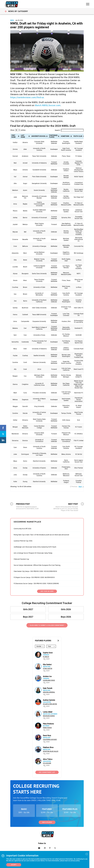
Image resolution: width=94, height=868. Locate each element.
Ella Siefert (47, 664)
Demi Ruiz (47, 735)
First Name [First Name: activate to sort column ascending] (13, 136)
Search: (69, 130)
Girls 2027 (28, 609)
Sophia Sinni (48, 653)
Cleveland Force (49, 680)
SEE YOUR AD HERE (47, 591)
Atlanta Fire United (50, 704)
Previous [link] (74, 487)
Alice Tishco (48, 759)
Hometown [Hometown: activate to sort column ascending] (65, 136)
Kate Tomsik (48, 688)
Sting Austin (48, 669)
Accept (14, 865)
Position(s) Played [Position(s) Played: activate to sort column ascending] (53, 136)
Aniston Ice (47, 676)
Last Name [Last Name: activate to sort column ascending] (23, 136)
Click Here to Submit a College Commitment (47, 625)
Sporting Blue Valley (51, 751)
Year (49, 646)
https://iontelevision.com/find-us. (27, 97)
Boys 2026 (66, 617)
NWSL (12, 20)
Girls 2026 (66, 609)
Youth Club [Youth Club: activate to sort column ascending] (78, 136)
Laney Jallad (48, 712)
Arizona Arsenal (49, 692)
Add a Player (47, 822)
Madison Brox (48, 747)
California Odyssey (50, 739)
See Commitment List (47, 772)
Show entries (18, 130)
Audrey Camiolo (49, 700)
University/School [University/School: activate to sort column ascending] (38, 136)
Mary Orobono (48, 724)
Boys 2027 (28, 617)
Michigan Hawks (49, 716)
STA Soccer (47, 763)
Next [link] (80, 487)
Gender (39, 646)
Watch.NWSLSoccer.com (48, 105)
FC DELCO (46, 657)
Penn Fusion (47, 728)
